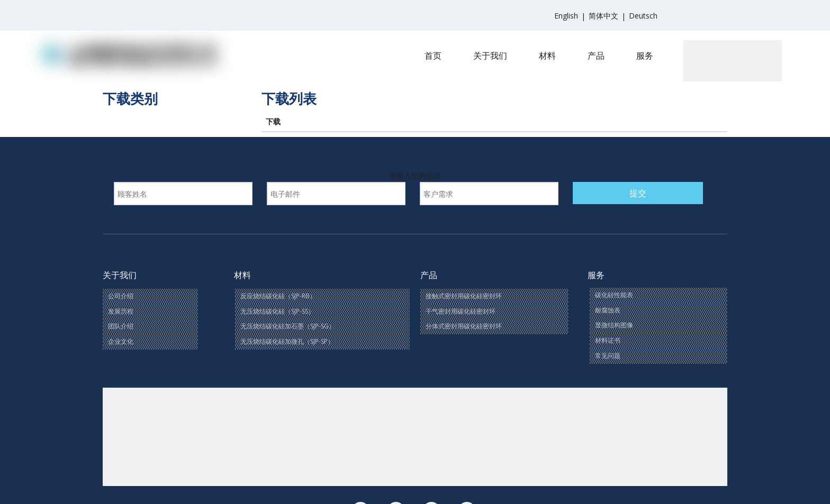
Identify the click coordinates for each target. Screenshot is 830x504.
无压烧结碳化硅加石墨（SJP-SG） (288, 326)
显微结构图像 (614, 325)
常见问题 (608, 356)
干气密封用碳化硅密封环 (461, 311)
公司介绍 (121, 296)
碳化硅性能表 (614, 295)
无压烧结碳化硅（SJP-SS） (277, 311)
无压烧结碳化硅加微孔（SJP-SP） (287, 341)
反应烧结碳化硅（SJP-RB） (278, 296)
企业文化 (121, 341)
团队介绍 (121, 326)
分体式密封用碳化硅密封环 (464, 326)
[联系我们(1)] (415, 437)
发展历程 (121, 311)
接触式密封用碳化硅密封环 (464, 296)
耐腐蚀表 (608, 310)
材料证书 (608, 340)
